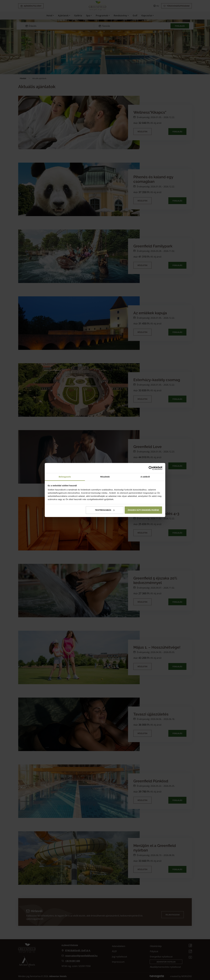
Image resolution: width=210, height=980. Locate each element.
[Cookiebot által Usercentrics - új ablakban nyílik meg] (151, 468)
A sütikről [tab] (145, 477)
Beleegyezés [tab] (65, 477)
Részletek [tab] (105, 477)
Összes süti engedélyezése (143, 510)
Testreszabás (105, 510)
